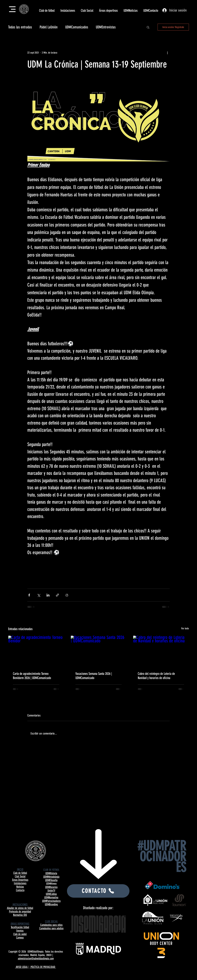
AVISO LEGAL (21, 967)
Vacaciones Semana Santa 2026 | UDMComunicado (94, 676)
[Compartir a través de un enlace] (57, 595)
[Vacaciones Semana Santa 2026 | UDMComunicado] (99, 651)
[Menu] (12, 9)
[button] (47, 11)
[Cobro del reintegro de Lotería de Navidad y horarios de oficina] (161, 651)
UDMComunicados (77, 27)
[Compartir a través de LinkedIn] (48, 595)
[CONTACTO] (98, 891)
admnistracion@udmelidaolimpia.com (36, 959)
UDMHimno (51, 884)
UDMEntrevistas (106, 27)
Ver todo (185, 628)
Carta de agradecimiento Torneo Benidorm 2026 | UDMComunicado (32, 676)
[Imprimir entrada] (67, 595)
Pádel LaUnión (49, 27)
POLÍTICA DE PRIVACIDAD (43, 967)
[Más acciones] (167, 53)
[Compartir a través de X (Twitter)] (39, 595)
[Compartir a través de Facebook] (29, 595)
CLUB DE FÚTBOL (51, 870)
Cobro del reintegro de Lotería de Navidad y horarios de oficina (156, 676)
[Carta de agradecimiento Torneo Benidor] (36, 651)
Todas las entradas (20, 27)
